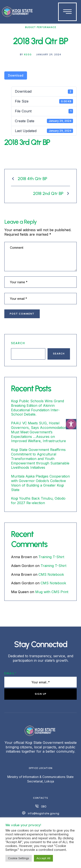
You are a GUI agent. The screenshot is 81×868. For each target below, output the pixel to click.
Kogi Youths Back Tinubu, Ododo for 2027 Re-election (38, 501)
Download (16, 75)
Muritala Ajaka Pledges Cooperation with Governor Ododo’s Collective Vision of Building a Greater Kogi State (40, 483)
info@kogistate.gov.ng (44, 813)
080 (44, 807)
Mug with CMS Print (52, 592)
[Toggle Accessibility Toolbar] (71, 424)
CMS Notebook (51, 574)
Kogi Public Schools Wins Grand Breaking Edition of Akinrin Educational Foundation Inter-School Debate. (37, 408)
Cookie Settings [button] (19, 858)
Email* (10, 673)
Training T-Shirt (51, 557)
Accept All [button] (43, 858)
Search (18, 343)
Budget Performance (41, 27)
